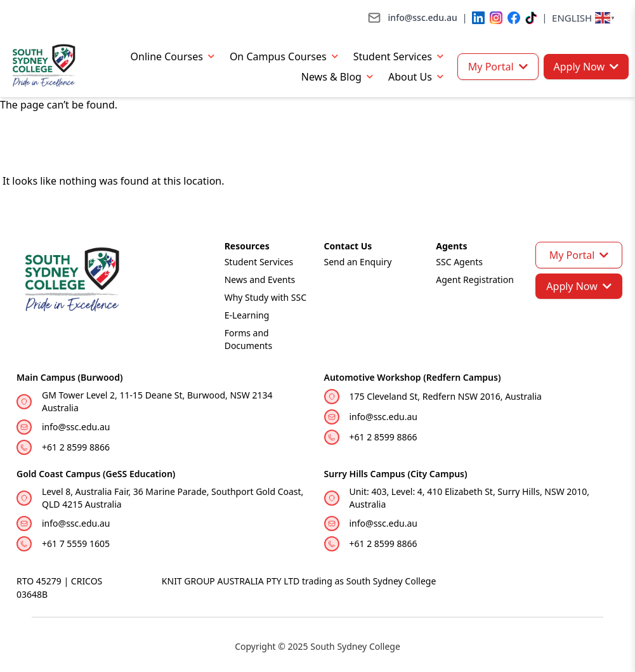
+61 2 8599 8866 (76, 447)
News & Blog (340, 76)
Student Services (401, 56)
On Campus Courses (286, 56)
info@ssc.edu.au (76, 427)
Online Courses (175, 56)
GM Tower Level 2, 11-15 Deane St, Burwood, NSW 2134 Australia (157, 401)
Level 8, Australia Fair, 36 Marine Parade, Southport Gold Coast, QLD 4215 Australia (173, 498)
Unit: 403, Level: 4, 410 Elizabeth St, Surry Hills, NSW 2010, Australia (470, 498)
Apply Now (586, 67)
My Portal (498, 67)
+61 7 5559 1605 (76, 544)
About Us (418, 76)
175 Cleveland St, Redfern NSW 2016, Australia (446, 396)
